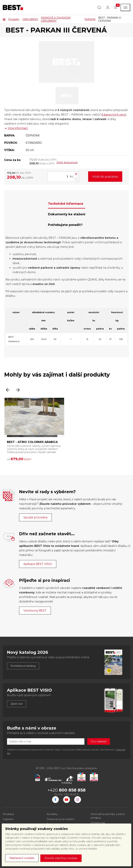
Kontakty (52, 814)
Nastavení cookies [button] (22, 858)
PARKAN (90, 19)
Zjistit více (17, 704)
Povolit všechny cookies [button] (61, 858)
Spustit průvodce (35, 517)
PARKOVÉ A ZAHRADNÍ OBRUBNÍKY (56, 19)
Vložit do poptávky (105, 177)
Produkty (14, 19)
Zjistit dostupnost (67, 162)
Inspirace (8, 819)
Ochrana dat (98, 823)
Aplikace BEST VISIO (38, 564)
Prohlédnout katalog (23, 666)
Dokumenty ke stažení (60, 819)
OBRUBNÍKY (30, 19)
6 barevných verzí (114, 115)
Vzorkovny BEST (35, 611)
